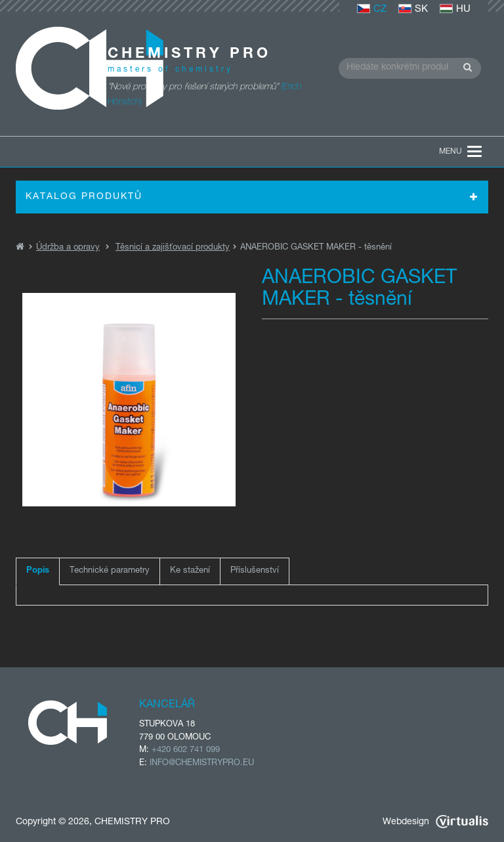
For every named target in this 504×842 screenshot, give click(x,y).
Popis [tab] (38, 571)
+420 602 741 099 (186, 750)
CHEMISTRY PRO (132, 822)
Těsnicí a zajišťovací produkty (173, 248)
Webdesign (435, 822)
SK (413, 10)
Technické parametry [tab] (110, 571)
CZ (372, 10)
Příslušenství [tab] (255, 571)
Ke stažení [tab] (190, 571)
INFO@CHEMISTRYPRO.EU (202, 764)
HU (455, 10)
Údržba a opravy (68, 248)
